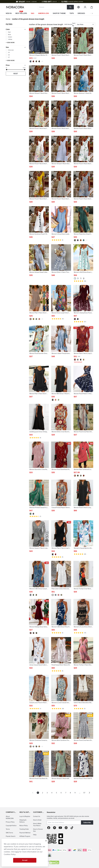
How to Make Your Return (37, 825)
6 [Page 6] (61, 793)
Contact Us (37, 816)
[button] (16, 29)
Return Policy (24, 826)
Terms (8, 829)
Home (8, 19)
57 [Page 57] (84, 793)
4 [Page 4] (52, 793)
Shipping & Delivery (23, 821)
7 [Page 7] (66, 793)
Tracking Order (24, 829)
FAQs (35, 835)
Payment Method (25, 833)
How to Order (37, 820)
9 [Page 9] (75, 793)
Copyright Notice (11, 826)
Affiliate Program (25, 836)
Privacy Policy (10, 822)
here (17, 852)
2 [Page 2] (42, 793)
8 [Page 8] (70, 793)
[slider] (7, 70)
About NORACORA (10, 817)
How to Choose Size (38, 830)
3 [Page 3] (47, 793)
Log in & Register (25, 816)
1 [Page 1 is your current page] (38, 793)
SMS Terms (9, 833)
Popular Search (11, 836)
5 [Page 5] (56, 793)
